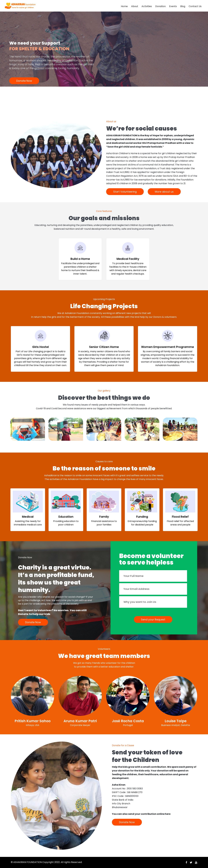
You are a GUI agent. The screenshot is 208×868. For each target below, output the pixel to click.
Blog (183, 6)
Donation (160, 6)
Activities (147, 6)
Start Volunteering (125, 192)
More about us (164, 192)
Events (173, 6)
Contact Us (195, 6)
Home (124, 6)
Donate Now (24, 81)
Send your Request (153, 619)
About (135, 6)
